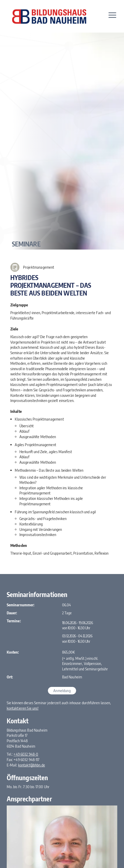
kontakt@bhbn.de (32, 765)
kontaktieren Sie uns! (23, 708)
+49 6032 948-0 (26, 754)
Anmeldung (62, 691)
